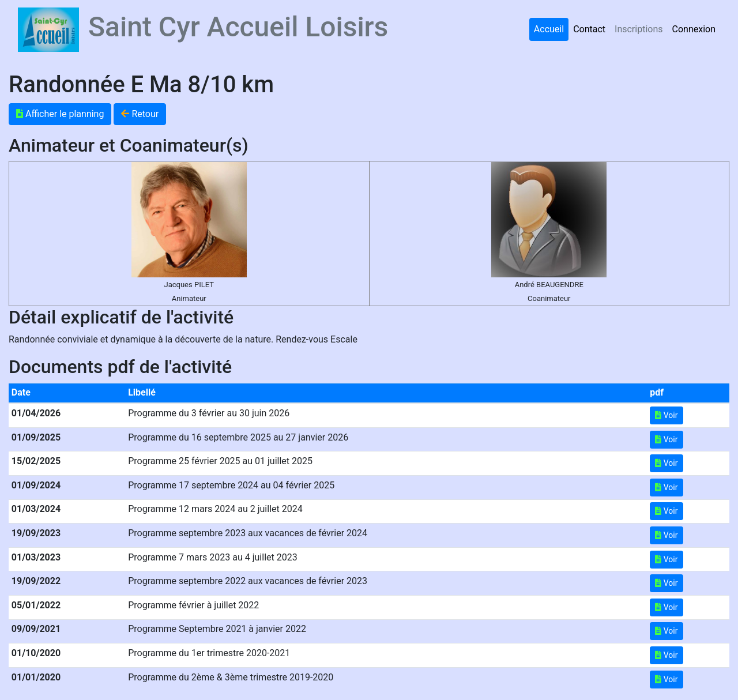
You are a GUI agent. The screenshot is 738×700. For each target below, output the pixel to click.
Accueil (549, 29)
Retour (140, 114)
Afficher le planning (60, 114)
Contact (589, 29)
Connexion (694, 29)
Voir (666, 415)
